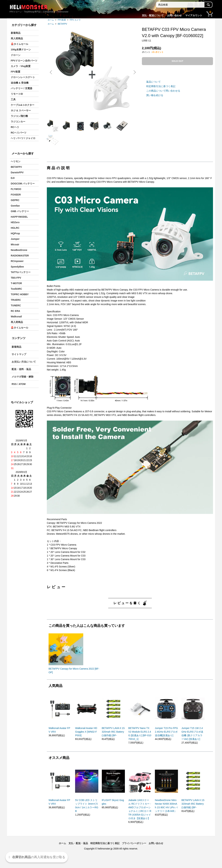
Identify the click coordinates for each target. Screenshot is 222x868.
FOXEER (16, 195)
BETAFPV (62, 24)
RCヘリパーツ (19, 133)
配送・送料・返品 (21, 369)
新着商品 (16, 33)
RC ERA (15, 311)
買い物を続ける (155, 95)
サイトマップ (19, 354)
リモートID (17, 94)
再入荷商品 (17, 38)
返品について (153, 82)
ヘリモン (16, 161)
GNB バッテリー (20, 211)
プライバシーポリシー (134, 852)
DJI (13, 178)
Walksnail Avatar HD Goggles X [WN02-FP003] (86, 741)
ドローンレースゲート (23, 77)
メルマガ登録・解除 (23, 377)
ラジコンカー (18, 122)
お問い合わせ (174, 15)
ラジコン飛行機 (19, 116)
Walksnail (16, 317)
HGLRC (15, 228)
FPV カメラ (75, 20)
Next (134, 72)
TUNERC (16, 305)
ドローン (16, 55)
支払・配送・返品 (78, 852)
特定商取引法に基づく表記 (161, 86)
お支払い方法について (24, 362)
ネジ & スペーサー (21, 110)
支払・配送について (153, 15)
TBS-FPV (16, 278)
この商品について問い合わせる (163, 91)
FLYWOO (16, 189)
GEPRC (15, 200)
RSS (14, 384)
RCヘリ (15, 127)
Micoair (15, 244)
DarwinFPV (17, 172)
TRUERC (16, 300)
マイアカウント (194, 15)
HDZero (15, 222)
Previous (52, 72)
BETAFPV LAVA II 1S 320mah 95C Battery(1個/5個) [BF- (113, 741)
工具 (13, 99)
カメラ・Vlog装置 (21, 66)
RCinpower (17, 261)
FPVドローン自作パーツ (24, 61)
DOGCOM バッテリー (23, 184)
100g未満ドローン (21, 50)
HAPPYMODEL (19, 217)
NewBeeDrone (19, 250)
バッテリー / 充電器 (22, 88)
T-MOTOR (16, 283)
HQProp (15, 233)
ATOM (22, 384)
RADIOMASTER (20, 256)
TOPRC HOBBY (20, 294)
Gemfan (15, 206)
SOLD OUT (177, 61)
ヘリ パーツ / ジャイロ (23, 138)
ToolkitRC (16, 289)
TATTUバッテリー (21, 272)
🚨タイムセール (20, 44)
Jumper (15, 239)
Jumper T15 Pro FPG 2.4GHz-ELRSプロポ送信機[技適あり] (166, 741)
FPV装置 (62, 20)
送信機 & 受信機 (20, 83)
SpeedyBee (17, 267)
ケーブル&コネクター (23, 105)
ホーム (51, 20)
